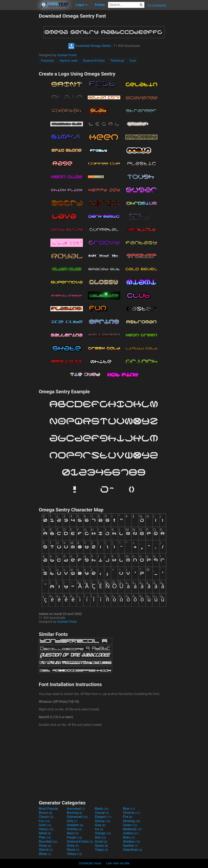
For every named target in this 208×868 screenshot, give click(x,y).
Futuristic (48, 61)
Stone (73, 850)
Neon (73, 833)
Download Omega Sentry (90, 46)
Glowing (132, 821)
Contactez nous (90, 863)
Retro (129, 837)
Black (102, 809)
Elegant (103, 817)
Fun (44, 821)
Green (130, 825)
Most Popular (49, 809)
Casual (102, 813)
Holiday (74, 829)
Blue (129, 809)
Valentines (133, 850)
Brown (45, 813)
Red (100, 837)
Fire (128, 817)
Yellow (74, 854)
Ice (99, 829)
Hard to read (69, 61)
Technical (117, 61)
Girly (72, 821)
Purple (74, 837)
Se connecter (157, 5)
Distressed (77, 817)
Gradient (75, 825)
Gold (45, 825)
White (45, 854)
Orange (103, 833)
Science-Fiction (94, 61)
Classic (46, 817)
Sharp (45, 846)
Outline (131, 833)
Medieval (132, 829)
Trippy (101, 850)
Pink (45, 837)
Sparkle (130, 846)
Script (101, 842)
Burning (74, 813)
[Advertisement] (19, 74)
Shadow (132, 842)
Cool (133, 61)
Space (101, 846)
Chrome (131, 813)
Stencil (46, 850)
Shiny (73, 846)
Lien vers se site (118, 863)
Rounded (48, 842)
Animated (76, 809)
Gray (100, 825)
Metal (45, 833)
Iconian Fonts (67, 55)
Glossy (103, 821)
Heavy (46, 829)
